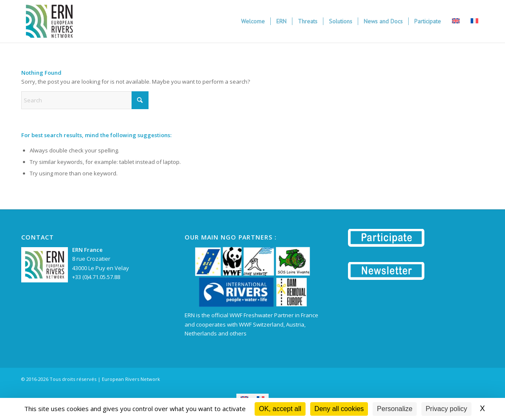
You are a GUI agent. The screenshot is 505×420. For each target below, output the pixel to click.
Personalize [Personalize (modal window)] (395, 409)
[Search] (85, 100)
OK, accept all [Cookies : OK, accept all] (280, 409)
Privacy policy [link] (446, 409)
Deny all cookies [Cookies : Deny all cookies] (339, 409)
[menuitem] (253, 21)
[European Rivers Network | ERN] (49, 21)
